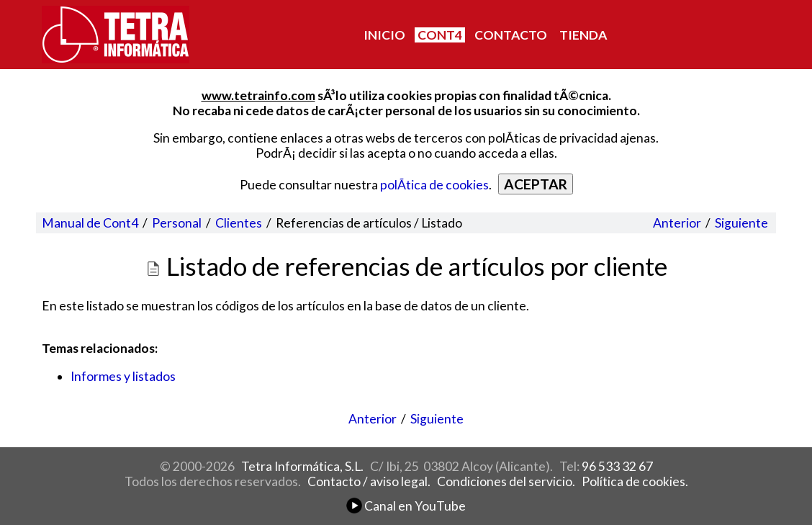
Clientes (239, 223)
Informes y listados (123, 376)
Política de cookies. (635, 481)
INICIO (384, 35)
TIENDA (583, 35)
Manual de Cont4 (90, 223)
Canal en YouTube (406, 506)
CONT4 (440, 35)
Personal (177, 223)
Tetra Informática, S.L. (302, 466)
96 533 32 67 (617, 466)
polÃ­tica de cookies (434, 185)
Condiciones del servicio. (506, 481)
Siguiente (741, 223)
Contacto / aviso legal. (369, 481)
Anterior (677, 223)
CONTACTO (511, 35)
